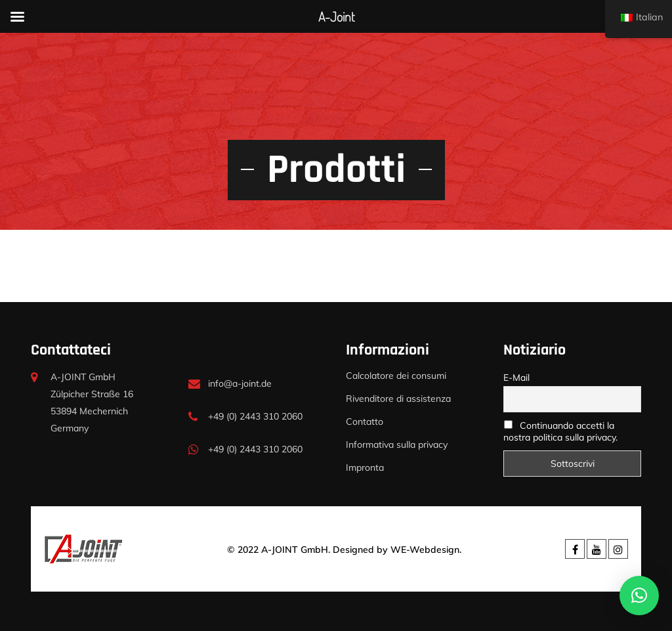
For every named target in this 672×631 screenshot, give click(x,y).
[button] (639, 596)
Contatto (365, 422)
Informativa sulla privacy (397, 445)
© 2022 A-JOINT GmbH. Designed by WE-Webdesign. (344, 550)
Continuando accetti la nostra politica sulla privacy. (560, 431)
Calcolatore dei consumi (396, 376)
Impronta (365, 468)
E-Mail (516, 378)
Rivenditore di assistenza (398, 399)
